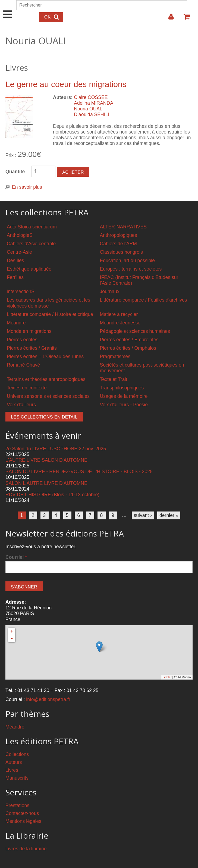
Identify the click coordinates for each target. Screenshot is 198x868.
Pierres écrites (22, 340)
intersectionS (21, 292)
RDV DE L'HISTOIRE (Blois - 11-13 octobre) (52, 495)
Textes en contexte (27, 388)
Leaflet (167, 677)
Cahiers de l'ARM (118, 244)
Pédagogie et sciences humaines (135, 331)
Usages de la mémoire (124, 396)
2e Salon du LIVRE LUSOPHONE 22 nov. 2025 (56, 449)
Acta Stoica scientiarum (32, 227)
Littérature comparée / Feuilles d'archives (144, 300)
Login (168, 19)
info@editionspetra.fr (48, 699)
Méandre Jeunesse (120, 323)
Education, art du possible (127, 261)
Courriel (16, 557)
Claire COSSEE (91, 97)
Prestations (17, 805)
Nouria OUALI (89, 109)
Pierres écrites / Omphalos (128, 348)
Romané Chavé (23, 365)
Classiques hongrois (121, 252)
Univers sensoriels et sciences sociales (48, 396)
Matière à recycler (119, 314)
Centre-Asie (19, 252)
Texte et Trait (114, 379)
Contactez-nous (22, 813)
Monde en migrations (29, 331)
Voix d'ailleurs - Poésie (124, 405)
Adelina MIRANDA (94, 103)
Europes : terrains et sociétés (131, 269)
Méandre (16, 323)
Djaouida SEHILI (92, 114)
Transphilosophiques (122, 388)
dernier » (169, 515)
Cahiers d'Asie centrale (31, 244)
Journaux (110, 292)
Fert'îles (15, 277)
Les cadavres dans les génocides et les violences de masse (48, 303)
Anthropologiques (119, 235)
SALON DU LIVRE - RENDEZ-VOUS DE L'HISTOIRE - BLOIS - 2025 (79, 472)
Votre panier (184, 19)
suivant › (143, 515)
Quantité (15, 172)
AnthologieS (20, 235)
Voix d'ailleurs (21, 405)
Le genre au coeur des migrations (66, 84)
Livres (12, 770)
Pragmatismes (115, 356)
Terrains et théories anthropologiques (46, 379)
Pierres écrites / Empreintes (129, 340)
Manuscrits (17, 778)
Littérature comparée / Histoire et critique (50, 314)
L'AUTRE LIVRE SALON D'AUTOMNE (46, 460)
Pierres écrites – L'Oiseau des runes (45, 356)
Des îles (15, 261)
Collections (17, 754)
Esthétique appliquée (29, 269)
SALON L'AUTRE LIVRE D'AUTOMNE (46, 483)
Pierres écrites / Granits (32, 348)
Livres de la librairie (26, 849)
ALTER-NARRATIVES (123, 227)
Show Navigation (7, 9)
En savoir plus (27, 187)
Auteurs (14, 762)
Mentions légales (23, 821)
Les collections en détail (44, 417)
